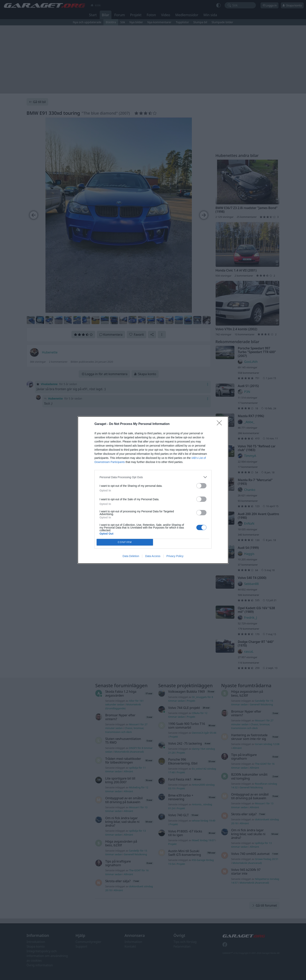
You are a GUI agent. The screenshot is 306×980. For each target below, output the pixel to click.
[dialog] (153, 490)
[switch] (201, 486)
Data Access (153, 556)
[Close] (221, 424)
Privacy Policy (175, 556)
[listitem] (153, 477)
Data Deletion (131, 556)
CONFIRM (125, 542)
